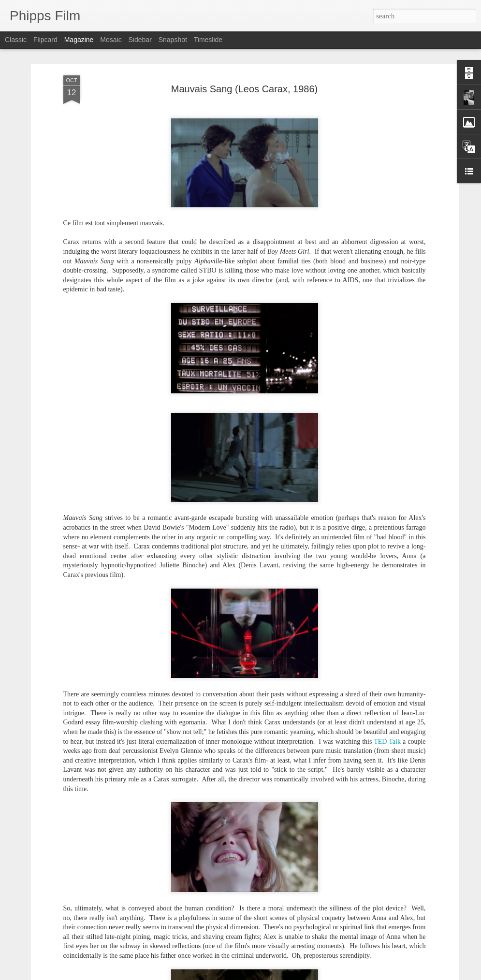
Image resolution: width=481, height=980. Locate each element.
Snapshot (173, 40)
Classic (16, 40)
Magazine (79, 40)
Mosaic (111, 40)
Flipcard (45, 40)
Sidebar (140, 40)
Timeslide (208, 40)
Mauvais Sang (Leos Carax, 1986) (245, 89)
